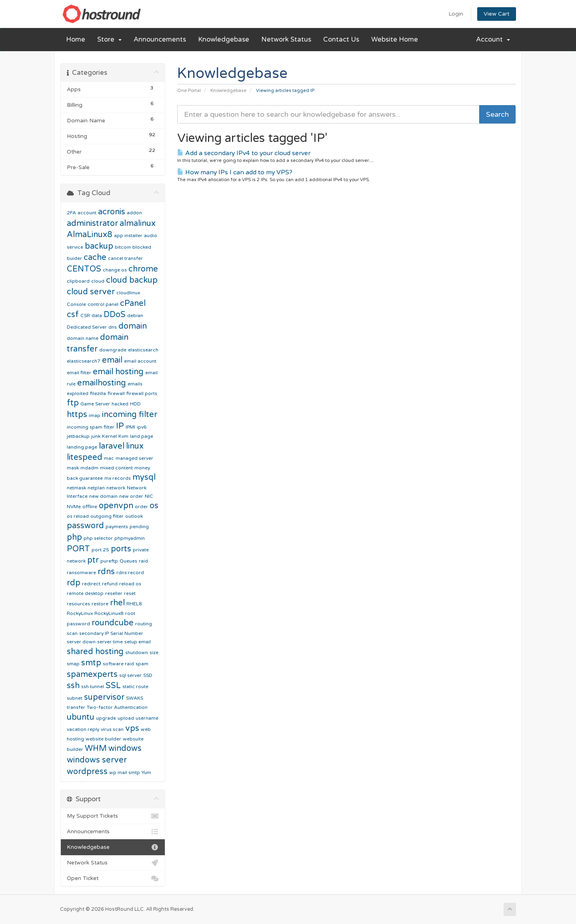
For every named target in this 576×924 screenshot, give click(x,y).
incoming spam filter (91, 427)
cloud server (91, 292)
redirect (91, 584)
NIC (149, 496)
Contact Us (341, 40)
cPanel (133, 303)
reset (130, 593)
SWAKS (135, 698)
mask (73, 468)
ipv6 (142, 427)
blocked (142, 247)
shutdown (137, 653)
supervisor (104, 697)
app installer (128, 235)
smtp (91, 663)
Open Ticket (113, 878)
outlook (134, 516)
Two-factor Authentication (117, 707)
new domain (103, 496)
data (97, 315)
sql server (130, 675)
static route (135, 687)
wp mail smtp (125, 772)
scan (72, 633)
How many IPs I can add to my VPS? (235, 172)
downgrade (113, 350)
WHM (96, 748)
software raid (118, 664)
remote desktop (85, 593)
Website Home (395, 40)
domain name (83, 338)
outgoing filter (107, 516)
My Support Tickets (113, 816)
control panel (103, 304)
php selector (98, 538)
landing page (82, 447)
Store (109, 40)
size (154, 653)
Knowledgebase (224, 40)
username (147, 718)
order (141, 507)
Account (493, 40)
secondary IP (94, 633)
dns (113, 327)
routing (144, 624)
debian (135, 315)
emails (135, 384)
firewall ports (142, 393)
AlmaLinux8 (90, 235)
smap (73, 664)
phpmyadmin (130, 538)
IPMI (130, 427)
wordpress (87, 772)
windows (125, 748)
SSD (148, 675)
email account (140, 361)
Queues (128, 561)
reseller (114, 593)
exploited (78, 393)
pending (139, 527)
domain (133, 326)
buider (74, 258)
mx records (118, 478)
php (74, 537)
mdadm (89, 468)
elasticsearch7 (84, 361)
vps (132, 728)
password (85, 526)
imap (95, 415)
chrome (143, 269)
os (154, 506)
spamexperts (92, 675)
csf (73, 315)
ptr (93, 560)
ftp (73, 403)
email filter (79, 373)
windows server (97, 760)
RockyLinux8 (109, 613)
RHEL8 (134, 604)
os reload (78, 516)
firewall (116, 393)
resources (78, 604)
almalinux (138, 224)
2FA (71, 213)
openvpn (116, 506)
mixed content (116, 468)
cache (95, 257)
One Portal (189, 91)
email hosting (118, 372)
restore (100, 604)
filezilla (98, 393)
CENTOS (84, 269)
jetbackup (78, 436)
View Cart (497, 14)
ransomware (81, 573)
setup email (138, 642)
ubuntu (81, 717)
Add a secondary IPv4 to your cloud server (244, 153)
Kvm (123, 436)
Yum (146, 772)
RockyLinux (80, 613)
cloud (98, 281)
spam (142, 664)
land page (142, 436)
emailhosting (102, 383)
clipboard (78, 281)
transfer (76, 707)
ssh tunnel (93, 687)
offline (90, 507)
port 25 (100, 550)
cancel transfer (125, 258)
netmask (76, 488)
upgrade (106, 718)
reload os (130, 584)
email (112, 360)
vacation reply (83, 729)
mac (109, 458)
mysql (144, 477)
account (87, 213)
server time (110, 642)
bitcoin (123, 247)
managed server (134, 458)
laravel (112, 446)
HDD (135, 404)
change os (115, 270)
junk (96, 436)
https (77, 415)
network (116, 488)
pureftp (109, 561)
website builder (103, 739)
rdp (74, 583)
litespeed (85, 457)
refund (110, 584)
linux (135, 446)
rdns (106, 572)
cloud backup (132, 280)
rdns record (130, 573)
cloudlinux (128, 293)
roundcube (113, 623)
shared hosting (95, 652)
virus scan (112, 729)
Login (456, 14)
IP (120, 426)
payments (117, 527)
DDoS (115, 315)
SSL (113, 686)
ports (121, 549)
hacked (120, 404)
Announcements (160, 40)
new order (131, 496)
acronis (112, 212)
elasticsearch (143, 350)
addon (134, 213)
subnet (75, 698)
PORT (78, 549)
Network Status (286, 40)
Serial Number (127, 633)
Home (76, 40)
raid (143, 561)
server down (81, 642)
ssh (73, 686)
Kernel (109, 436)
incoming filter (130, 415)
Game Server (95, 404)
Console (76, 304)
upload (126, 718)
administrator (92, 224)
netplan (96, 488)
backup (99, 246)
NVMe (74, 507)
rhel (117, 603)
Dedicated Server (87, 327)
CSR (85, 315)
